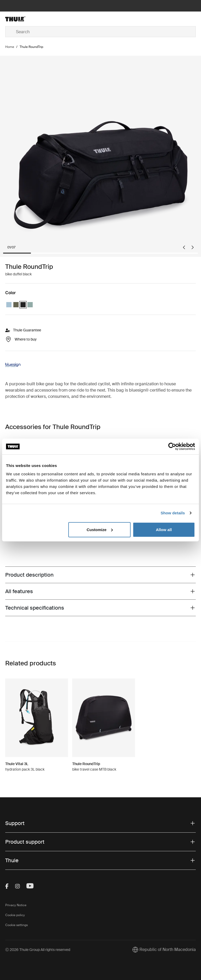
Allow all (164, 529)
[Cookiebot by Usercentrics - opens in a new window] (172, 447)
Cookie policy (15, 915)
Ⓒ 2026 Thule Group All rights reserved (38, 950)
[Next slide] (193, 247)
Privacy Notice (16, 905)
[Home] (37, 19)
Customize (100, 529)
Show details (173, 513)
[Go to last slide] (184, 247)
